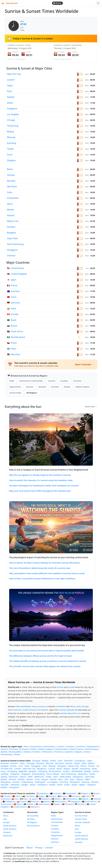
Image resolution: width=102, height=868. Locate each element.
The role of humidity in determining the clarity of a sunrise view (40, 568)
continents (61, 706)
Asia (79, 706)
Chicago (11, 120)
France (12, 285)
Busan (33, 785)
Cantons (52, 381)
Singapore (12, 108)
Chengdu (31, 763)
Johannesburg (38, 774)
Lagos (90, 761)
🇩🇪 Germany (75, 796)
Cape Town (12, 238)
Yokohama (15, 785)
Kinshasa (5, 763)
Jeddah (4, 779)
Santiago (5, 774)
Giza (66, 779)
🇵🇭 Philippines (9, 801)
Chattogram (40, 782)
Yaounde (5, 785)
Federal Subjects (83, 387)
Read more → (91, 407)
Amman (16, 782)
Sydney (11, 97)
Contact (49, 848)
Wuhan (14, 766)
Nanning (85, 782)
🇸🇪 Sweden (29, 804)
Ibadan (52, 785)
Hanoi (59, 769)
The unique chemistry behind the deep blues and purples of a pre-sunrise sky (47, 645)
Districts (30, 387)
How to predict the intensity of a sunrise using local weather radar (41, 480)
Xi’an (45, 766)
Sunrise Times (81, 816)
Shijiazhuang (27, 782)
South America (30, 710)
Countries (77, 381)
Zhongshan (75, 782)
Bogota (67, 769)
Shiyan (74, 785)
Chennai (11, 256)
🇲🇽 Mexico (56, 799)
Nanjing (52, 766)
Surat (10, 155)
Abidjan (88, 771)
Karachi (69, 763)
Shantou (95, 782)
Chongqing (12, 771)
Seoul (10, 204)
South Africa (15, 331)
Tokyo (10, 86)
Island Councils (76, 749)
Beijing (10, 132)
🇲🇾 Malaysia (44, 799)
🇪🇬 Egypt (40, 796)
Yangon (45, 779)
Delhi (84, 763)
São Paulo (12, 186)
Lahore (96, 771)
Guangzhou (80, 761)
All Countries (33, 816)
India (11, 308)
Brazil (12, 320)
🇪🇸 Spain (18, 804)
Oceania (44, 710)
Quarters (69, 752)
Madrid (4, 787)
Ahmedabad (77, 771)
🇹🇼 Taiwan (56, 804)
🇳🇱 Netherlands (70, 799)
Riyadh (75, 769)
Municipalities (15, 752)
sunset (71, 687)
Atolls (12, 381)
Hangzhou (62, 766)
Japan (12, 280)
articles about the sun (70, 713)
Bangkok (11, 233)
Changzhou (14, 787)
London (11, 80)
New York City (14, 74)
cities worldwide (23, 706)
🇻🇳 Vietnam (33, 807)
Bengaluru (42, 769)
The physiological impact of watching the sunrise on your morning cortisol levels (49, 557)
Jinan (72, 779)
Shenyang (43, 771)
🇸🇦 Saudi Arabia (59, 801)
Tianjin (10, 149)
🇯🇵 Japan (33, 799)
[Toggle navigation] (98, 3)
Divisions (42, 387)
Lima (21, 766)
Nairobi (11, 215)
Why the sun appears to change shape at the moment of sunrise (40, 475)
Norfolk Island (16, 337)
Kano (56, 777)
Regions (79, 752)
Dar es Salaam (53, 774)
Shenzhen (69, 761)
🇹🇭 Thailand (67, 804)
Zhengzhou (6, 782)
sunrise (60, 687)
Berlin (10, 169)
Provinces (59, 752)
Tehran (83, 766)
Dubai (10, 103)
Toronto (11, 175)
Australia (13, 291)
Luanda (52, 769)
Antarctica (8, 836)
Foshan (92, 766)
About (29, 848)
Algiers (82, 785)
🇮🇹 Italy (24, 799)
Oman (12, 343)
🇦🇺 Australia (55, 793)
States (87, 752)
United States (16, 268)
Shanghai (36, 761)
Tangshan (91, 785)
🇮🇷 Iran (15, 799)
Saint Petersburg (15, 244)
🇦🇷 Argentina (42, 793)
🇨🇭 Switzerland (42, 804)
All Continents (33, 826)
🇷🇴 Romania (34, 801)
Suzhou (66, 771)
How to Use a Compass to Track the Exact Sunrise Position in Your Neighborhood (49, 470)
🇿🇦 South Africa (89, 801)
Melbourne (39, 777)
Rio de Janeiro (55, 771)
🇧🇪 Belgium (84, 793)
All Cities (31, 819)
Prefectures (47, 752)
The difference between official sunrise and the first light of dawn (41, 656)
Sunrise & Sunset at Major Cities (29, 68)
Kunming (12, 143)
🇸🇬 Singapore (74, 801)
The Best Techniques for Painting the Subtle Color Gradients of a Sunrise (44, 486)
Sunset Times (81, 819)
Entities (67, 387)
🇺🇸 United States (18, 807)
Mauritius (14, 354)
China (12, 297)
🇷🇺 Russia (45, 801)
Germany (13, 303)
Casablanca (42, 785)
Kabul (87, 779)
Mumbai (11, 181)
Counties (64, 381)
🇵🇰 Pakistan (96, 799)
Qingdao (11, 160)
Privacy (39, 848)
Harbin (92, 774)
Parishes (36, 752)
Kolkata (21, 779)
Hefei (30, 777)
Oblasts (27, 752)
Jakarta (10, 210)
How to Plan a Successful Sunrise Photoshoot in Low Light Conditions (42, 578)
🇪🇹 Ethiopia (51, 796)
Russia (12, 326)
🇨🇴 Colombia (28, 796)
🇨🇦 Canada (6, 796)
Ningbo (25, 785)
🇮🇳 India (86, 796)
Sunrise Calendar (67, 710)
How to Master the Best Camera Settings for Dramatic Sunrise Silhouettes (44, 563)
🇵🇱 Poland (22, 801)
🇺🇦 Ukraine (80, 804)
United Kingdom (17, 274)
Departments (15, 387)
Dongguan (12, 250)
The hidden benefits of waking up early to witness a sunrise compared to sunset (48, 661)
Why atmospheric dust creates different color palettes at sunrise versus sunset (47, 573)
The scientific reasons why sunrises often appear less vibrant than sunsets (45, 666)
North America (15, 710)
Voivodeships (7, 754)
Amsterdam (13, 198)
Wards (17, 754)
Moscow (11, 137)
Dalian (49, 777)
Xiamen (30, 779)
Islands (4, 752)
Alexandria (83, 774)
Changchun (78, 777)
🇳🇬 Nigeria (84, 799)
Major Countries (18, 263)
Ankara (23, 777)
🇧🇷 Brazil (95, 793)
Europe (85, 706)
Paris (9, 91)
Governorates (15, 393)
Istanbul (11, 227)
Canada (13, 314)
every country (38, 706)
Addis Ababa (65, 777)
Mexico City (13, 221)
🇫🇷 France (63, 796)
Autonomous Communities (31, 381)
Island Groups (91, 749)
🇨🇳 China (16, 796)
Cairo (10, 192)
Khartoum (13, 777)
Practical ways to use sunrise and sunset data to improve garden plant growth (47, 651)
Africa (73, 706)
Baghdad (23, 771)
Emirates (55, 387)
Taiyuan (80, 779)
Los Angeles (13, 114)
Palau (12, 349)
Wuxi (60, 779)
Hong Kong (13, 126)
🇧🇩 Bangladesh (70, 793)
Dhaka (53, 761)
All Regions (32, 822)
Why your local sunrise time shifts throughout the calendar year (40, 491)
